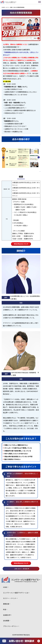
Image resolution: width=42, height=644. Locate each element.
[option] (21, 158)
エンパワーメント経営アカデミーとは (16, 593)
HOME (3, 7)
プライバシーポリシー (11, 626)
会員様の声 (7, 615)
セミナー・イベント (10, 598)
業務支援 (6, 604)
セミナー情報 (9, 7)
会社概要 (6, 621)
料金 (5, 609)
